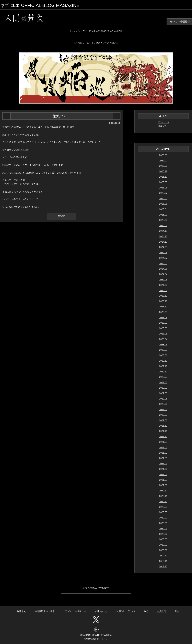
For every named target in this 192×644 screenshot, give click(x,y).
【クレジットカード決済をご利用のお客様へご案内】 (96, 31)
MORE (61, 216)
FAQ (146, 611)
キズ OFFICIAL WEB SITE (96, 588)
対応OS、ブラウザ (126, 611)
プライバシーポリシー (75, 611)
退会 (177, 611)
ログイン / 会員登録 (179, 22)
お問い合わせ (101, 611)
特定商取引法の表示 (45, 611)
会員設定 (161, 611)
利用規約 (21, 611)
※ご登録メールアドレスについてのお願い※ (96, 43)
